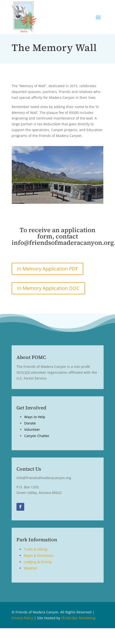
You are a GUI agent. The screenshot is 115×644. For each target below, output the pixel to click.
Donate (30, 423)
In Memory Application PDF (47, 269)
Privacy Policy (22, 618)
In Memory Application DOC (48, 288)
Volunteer (32, 429)
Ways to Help (35, 417)
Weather (31, 568)
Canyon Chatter (37, 436)
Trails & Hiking (35, 549)
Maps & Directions (39, 555)
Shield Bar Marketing (78, 618)
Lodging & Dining (38, 562)
